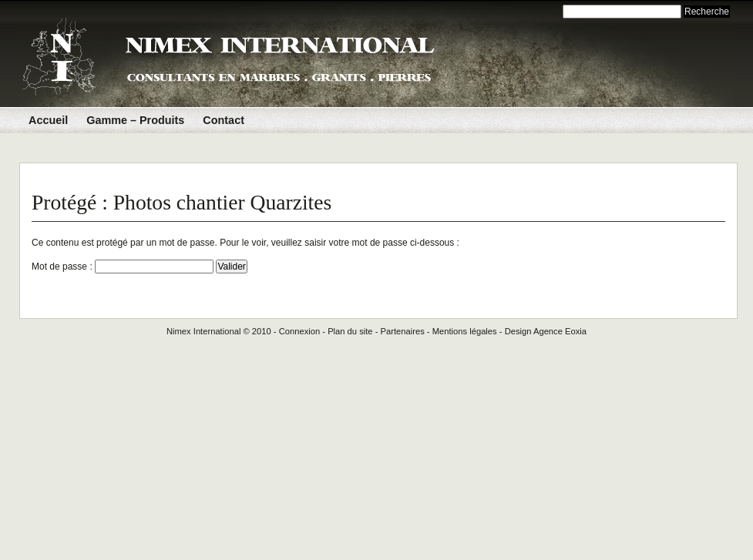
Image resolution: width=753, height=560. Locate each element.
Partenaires (403, 331)
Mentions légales (465, 331)
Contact (224, 120)
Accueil (48, 120)
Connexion (300, 331)
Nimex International (203, 331)
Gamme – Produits (135, 120)
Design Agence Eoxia (546, 331)
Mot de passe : (123, 267)
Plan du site (350, 331)
